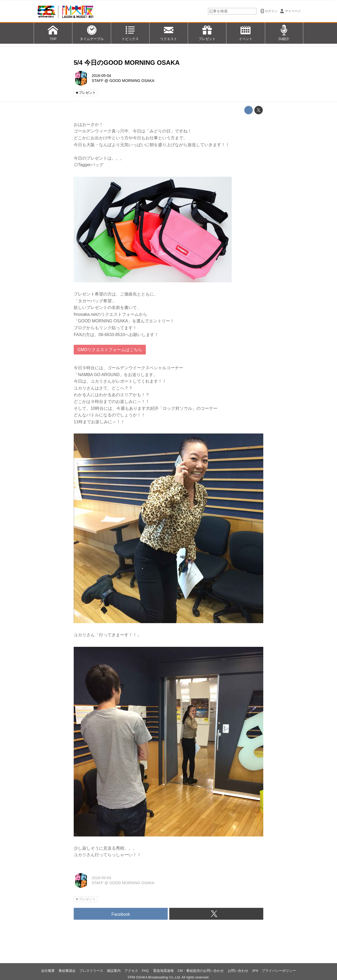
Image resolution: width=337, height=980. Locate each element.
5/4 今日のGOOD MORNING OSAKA (127, 63)
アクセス (131, 971)
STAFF (98, 81)
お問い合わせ (238, 971)
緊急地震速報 (163, 971)
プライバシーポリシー (279, 971)
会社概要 (48, 971)
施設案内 (114, 971)
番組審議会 (67, 971)
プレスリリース (91, 971)
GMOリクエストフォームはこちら (110, 350)
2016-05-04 (101, 76)
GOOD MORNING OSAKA (132, 81)
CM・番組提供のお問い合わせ (201, 971)
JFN (255, 971)
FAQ (146, 971)
